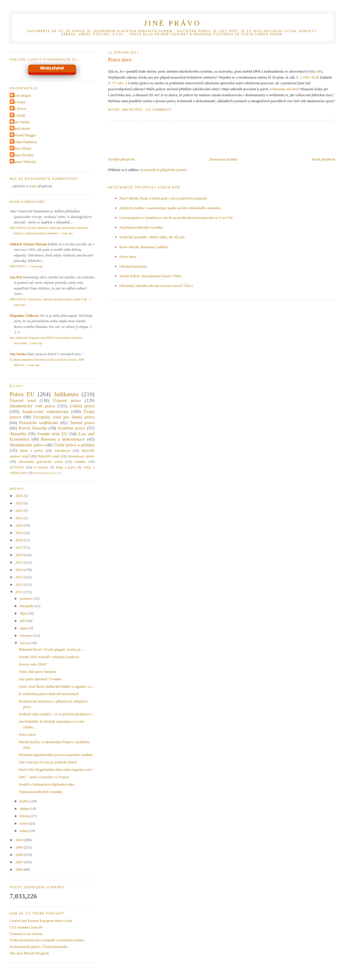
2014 (19, 570)
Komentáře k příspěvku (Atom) (164, 170)
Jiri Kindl (18, 115)
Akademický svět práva (32, 406)
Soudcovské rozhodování (45, 411)
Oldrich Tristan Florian (28, 244)
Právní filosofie (33, 428)
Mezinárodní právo (27, 445)
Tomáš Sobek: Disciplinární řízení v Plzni (150, 276)
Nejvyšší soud (48, 456)
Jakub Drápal (21, 95)
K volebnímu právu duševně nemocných (49, 694)
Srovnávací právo (81, 456)
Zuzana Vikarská (23, 162)
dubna (25, 809)
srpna (24, 628)
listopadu (27, 606)
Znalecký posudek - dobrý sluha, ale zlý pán (152, 237)
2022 (19, 510)
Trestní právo (82, 423)
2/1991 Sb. (308, 77)
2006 (19, 869)
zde (319, 71)
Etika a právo (66, 468)
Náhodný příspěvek (52, 68)
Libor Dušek (20, 122)
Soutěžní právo (72, 428)
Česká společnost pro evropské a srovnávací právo (47, 940)
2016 (19, 555)
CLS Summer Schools (26, 927)
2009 (19, 847)
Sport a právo (31, 450)
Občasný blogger (24, 135)
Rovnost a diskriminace (63, 439)
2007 (19, 862)
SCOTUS (17, 467)
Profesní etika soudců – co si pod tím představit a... (57, 714)
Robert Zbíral (21, 148)
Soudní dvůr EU (52, 434)
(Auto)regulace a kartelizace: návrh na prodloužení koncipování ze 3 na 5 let (176, 218)
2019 (19, 533)
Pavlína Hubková (24, 142)
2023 (19, 503)
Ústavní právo (67, 400)
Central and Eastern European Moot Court (41, 921)
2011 (19, 592)
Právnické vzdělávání (39, 423)
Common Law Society (26, 934)
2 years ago (36, 266)
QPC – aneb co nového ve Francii (44, 777)
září (23, 621)
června (25, 643)
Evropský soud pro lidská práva (64, 417)
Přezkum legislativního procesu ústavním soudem (56, 755)
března (25, 816)
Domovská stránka (223, 159)
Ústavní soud (23, 400)
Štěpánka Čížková (24, 316)
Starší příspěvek (324, 159)
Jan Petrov (19, 109)
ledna (24, 831)
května (25, 801)
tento (33, 186)
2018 (19, 540)
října (24, 613)
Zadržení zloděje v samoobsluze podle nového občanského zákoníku (170, 208)
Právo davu (120, 60)
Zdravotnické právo (45, 473)
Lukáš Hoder (21, 129)
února (25, 823)
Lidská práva (82, 406)
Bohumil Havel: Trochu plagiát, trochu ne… (51, 649)
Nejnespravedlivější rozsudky (141, 227)
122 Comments (158, 110)
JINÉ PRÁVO (172, 23)
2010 (19, 840)
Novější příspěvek (121, 159)
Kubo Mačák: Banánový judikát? (144, 247)
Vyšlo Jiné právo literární (37, 672)
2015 (19, 562)
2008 (19, 855)
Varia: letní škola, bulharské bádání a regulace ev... (56, 686)
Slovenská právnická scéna (41, 462)
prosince (27, 598)
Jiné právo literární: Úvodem (40, 679)
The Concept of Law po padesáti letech (48, 762)
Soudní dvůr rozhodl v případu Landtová (49, 657)
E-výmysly (41, 468)
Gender (80, 462)
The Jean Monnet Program (29, 953)
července (27, 635)
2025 (19, 496)
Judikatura (66, 394)
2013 (19, 577)
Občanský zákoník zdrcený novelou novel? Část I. (157, 286)
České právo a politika (74, 445)
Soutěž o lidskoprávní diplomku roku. (47, 784)
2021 (19, 518)
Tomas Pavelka (22, 155)
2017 (19, 547)
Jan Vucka (18, 354)
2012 (19, 584)
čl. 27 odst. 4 (118, 83)
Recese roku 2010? (33, 664)
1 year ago (66, 233)
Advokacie (62, 450)
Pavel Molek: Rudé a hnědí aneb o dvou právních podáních (163, 198)
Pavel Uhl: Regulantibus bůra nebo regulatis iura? (56, 770)
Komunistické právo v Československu (39, 947)
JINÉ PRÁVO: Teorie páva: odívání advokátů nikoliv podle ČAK (48, 299)
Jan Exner (18, 102)
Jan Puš (16, 277)
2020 (19, 525)
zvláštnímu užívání (283, 89)
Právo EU (22, 394)
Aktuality (18, 434)
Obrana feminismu (133, 266)
